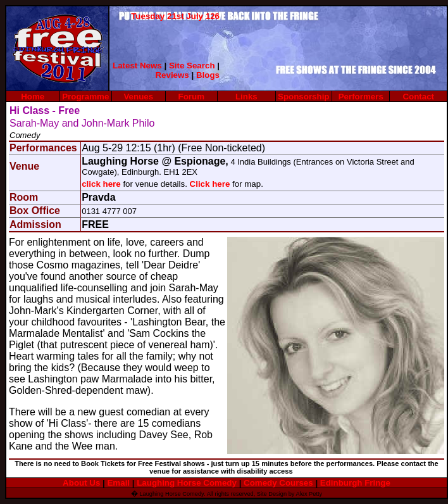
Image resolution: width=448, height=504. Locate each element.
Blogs (208, 75)
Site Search (192, 66)
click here (101, 184)
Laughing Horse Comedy (188, 483)
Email (118, 483)
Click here (210, 184)
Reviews (172, 75)
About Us (81, 483)
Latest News (137, 66)
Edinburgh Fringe (355, 483)
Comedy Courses (278, 483)
